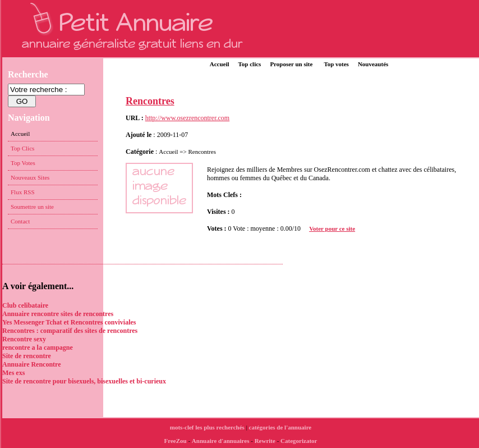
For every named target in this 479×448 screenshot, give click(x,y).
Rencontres (150, 101)
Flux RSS (23, 192)
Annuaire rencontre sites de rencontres (58, 314)
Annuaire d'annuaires (221, 441)
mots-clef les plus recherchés (207, 427)
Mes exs (13, 373)
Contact (20, 221)
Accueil (220, 64)
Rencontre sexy (24, 339)
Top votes (336, 64)
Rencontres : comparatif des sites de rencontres (70, 331)
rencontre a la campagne (38, 348)
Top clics (250, 64)
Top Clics (22, 148)
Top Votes (23, 163)
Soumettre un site (32, 207)
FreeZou (176, 441)
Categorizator (299, 441)
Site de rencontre (27, 356)
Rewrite (265, 441)
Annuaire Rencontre (32, 364)
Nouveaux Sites (30, 177)
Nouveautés (373, 64)
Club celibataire (25, 305)
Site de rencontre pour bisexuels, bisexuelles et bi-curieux (84, 381)
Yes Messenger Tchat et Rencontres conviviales (69, 322)
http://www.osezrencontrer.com (188, 118)
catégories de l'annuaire (280, 427)
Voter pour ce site (332, 228)
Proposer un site (291, 64)
